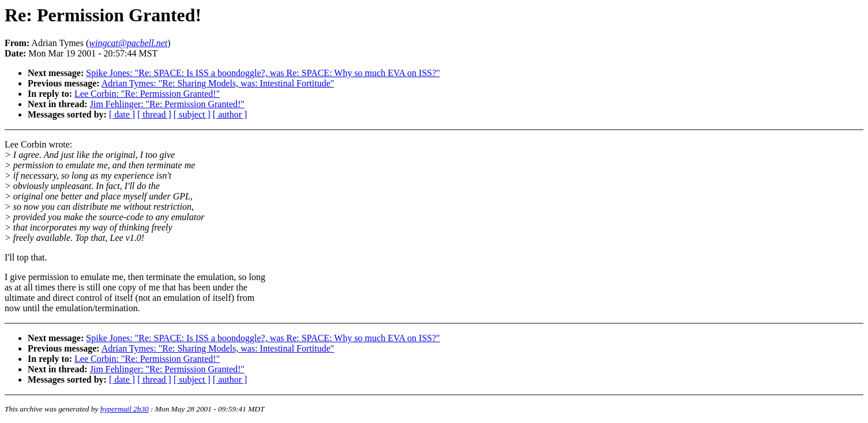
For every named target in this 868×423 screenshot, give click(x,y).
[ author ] (230, 114)
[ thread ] (154, 114)
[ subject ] (192, 114)
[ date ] (122, 114)
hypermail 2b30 (125, 409)
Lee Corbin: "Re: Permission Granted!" (147, 94)
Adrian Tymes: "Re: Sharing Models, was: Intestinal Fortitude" (218, 83)
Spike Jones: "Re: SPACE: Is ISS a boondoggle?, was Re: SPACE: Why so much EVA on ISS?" (263, 73)
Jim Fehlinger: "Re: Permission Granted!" (167, 104)
